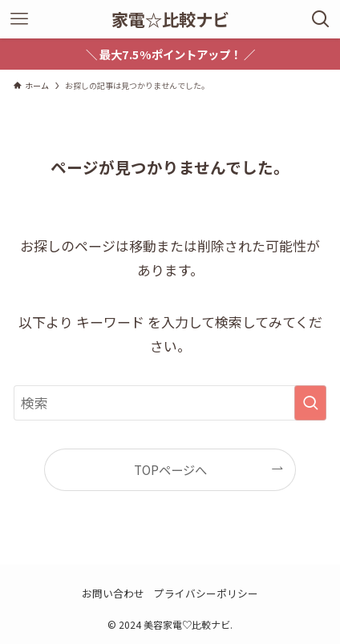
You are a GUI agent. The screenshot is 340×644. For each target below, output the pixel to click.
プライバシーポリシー (206, 593)
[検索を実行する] (310, 403)
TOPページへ (170, 469)
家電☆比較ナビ (170, 19)
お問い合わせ (113, 593)
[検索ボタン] (321, 19)
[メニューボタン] (19, 19)
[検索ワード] (170, 403)
